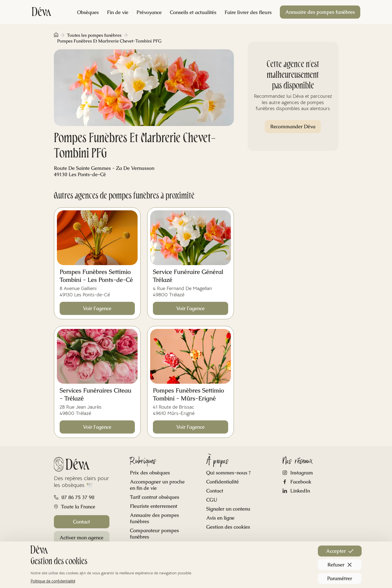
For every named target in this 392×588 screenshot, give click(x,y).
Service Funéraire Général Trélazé (188, 276)
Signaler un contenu (228, 509)
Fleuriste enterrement (154, 506)
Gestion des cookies (228, 527)
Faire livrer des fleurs (248, 12)
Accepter (340, 551)
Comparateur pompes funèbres (154, 533)
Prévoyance (149, 12)
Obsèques (88, 12)
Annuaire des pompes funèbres (320, 12)
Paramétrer (340, 578)
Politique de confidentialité (53, 581)
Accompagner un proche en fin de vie (157, 485)
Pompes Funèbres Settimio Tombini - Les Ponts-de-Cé (96, 276)
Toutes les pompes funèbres (94, 35)
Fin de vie (118, 12)
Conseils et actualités (193, 12)
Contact (82, 522)
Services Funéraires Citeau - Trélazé (95, 394)
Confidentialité (223, 482)
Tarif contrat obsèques (155, 497)
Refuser (340, 565)
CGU (212, 500)
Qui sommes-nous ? (228, 473)
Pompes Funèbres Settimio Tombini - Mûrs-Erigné (188, 394)
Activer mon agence (82, 537)
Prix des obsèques (150, 473)
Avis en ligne (220, 518)
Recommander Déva (293, 126)
